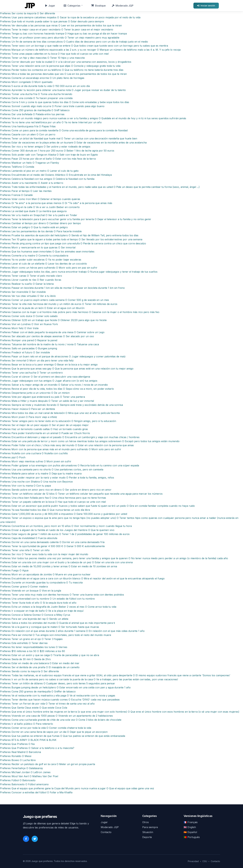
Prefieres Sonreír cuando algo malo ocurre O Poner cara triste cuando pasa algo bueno (52, 106)
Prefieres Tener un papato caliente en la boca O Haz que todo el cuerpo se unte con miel (53, 502)
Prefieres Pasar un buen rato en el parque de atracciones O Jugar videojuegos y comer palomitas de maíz (63, 356)
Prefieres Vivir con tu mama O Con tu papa (25, 486)
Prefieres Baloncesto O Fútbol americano (24, 784)
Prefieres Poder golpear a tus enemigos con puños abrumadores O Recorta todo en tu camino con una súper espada (70, 465)
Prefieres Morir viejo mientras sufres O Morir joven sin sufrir (36, 461)
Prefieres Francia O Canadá (16, 195)
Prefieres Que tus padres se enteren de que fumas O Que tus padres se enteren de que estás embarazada (63, 736)
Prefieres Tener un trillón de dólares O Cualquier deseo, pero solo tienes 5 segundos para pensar (57, 683)
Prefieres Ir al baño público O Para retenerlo (27, 724)
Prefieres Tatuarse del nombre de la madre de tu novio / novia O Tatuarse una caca (49, 344)
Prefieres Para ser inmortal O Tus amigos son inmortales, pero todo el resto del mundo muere (56, 635)
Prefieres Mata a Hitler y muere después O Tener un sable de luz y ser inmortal (47, 401)
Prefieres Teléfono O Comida (17, 167)
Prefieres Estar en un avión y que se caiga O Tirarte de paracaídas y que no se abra (50, 655)
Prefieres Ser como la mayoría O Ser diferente (28, 13)
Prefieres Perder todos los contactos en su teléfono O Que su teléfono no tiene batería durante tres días (62, 70)
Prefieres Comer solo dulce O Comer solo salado (29, 316)
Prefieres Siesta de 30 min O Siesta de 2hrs (25, 659)
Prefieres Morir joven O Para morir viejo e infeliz (29, 417)
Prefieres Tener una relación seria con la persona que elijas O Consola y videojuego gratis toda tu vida (60, 66)
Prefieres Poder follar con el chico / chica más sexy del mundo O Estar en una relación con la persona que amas (67, 445)
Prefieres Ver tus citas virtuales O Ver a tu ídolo (28, 296)
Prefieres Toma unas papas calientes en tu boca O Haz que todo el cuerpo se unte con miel (54, 54)
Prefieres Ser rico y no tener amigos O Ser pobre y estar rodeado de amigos (45, 147)
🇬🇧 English (190, 827)
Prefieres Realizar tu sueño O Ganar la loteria (27, 284)
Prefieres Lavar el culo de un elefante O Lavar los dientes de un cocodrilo (43, 264)
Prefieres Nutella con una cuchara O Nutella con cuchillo (34, 453)
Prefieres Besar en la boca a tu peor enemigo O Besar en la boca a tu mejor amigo (49, 365)
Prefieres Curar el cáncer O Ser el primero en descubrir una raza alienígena (45, 377)
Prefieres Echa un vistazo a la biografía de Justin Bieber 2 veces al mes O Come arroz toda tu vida (58, 607)
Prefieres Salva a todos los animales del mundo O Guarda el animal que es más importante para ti (57, 623)
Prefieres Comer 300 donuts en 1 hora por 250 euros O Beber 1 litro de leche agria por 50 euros (57, 151)
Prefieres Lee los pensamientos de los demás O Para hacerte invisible (41, 231)
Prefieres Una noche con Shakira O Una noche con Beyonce (36, 482)
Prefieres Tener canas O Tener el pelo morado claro (31, 276)
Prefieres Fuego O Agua (14, 570)
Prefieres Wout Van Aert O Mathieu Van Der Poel (29, 776)
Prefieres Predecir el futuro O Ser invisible (25, 352)
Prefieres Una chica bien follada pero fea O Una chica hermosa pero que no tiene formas (53, 498)
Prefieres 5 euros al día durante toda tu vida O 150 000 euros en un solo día (45, 86)
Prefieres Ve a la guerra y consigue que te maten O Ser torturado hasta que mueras (50, 627)
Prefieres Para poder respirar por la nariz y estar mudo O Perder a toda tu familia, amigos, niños (57, 478)
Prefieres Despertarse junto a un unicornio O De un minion (35, 393)
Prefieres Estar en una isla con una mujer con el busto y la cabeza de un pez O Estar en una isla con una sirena (66, 562)
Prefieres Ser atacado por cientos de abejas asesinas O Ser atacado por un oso (47, 336)
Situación (148, 832)
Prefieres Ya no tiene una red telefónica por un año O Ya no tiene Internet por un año (51, 122)
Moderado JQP (123, 6)
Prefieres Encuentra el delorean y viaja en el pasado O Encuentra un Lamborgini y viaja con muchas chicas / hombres (70, 437)
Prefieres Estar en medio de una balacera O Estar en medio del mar (40, 663)
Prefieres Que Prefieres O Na (17, 744)
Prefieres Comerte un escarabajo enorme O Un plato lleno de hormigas (42, 78)
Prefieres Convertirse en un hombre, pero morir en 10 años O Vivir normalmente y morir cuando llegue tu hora (66, 526)
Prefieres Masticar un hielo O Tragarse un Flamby (30, 163)
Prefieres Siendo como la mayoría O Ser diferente (29, 671)
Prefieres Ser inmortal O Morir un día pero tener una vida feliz (37, 360)
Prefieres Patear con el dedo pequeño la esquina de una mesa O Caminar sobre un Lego (52, 332)
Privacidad (193, 861)
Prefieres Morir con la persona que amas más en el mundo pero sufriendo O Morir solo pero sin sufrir (61, 449)
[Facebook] (26, 839)
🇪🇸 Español (190, 832)
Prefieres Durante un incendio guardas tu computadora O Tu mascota (41, 582)
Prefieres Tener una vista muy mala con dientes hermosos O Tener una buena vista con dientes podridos (62, 595)
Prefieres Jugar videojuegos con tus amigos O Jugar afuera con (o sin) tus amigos (49, 381)
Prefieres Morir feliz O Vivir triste (19, 328)
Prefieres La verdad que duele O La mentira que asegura (33, 211)
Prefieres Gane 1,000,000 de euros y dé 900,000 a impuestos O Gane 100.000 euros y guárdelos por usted (64, 514)
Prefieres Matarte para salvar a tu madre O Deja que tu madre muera (41, 474)
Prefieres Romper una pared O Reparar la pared (29, 340)
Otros (146, 822)
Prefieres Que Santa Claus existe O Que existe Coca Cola (34, 708)
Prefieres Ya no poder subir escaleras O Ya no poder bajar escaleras (41, 260)
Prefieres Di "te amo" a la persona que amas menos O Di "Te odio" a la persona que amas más (56, 203)
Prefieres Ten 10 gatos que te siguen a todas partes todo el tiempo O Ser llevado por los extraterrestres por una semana (71, 239)
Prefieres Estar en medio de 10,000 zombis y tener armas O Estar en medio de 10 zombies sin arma (59, 566)
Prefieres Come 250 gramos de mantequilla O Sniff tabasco (35, 110)
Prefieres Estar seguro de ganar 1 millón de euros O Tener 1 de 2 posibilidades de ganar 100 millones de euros (65, 534)
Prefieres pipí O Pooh (13, 457)
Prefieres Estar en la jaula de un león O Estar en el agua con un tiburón (42, 308)
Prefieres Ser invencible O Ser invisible (23, 292)
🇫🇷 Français (191, 822)
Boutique (98, 6)
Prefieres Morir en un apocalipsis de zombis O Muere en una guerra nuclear (45, 574)
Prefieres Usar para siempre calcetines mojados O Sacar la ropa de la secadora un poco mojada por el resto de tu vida (70, 17)
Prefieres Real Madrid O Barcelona (20, 752)
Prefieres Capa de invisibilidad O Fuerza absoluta (29, 538)
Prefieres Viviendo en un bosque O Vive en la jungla (31, 591)
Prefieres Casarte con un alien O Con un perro (28, 134)
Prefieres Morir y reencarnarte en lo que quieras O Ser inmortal (38, 247)
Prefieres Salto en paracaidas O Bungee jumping (29, 348)
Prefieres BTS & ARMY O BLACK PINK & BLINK (28, 740)
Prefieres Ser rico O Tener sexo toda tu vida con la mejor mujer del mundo (44, 554)
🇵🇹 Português (192, 837)
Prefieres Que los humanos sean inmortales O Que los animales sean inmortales (47, 252)
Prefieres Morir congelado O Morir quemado (26, 82)
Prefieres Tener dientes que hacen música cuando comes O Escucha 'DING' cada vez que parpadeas (60, 700)
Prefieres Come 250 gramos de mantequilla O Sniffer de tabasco (38, 691)
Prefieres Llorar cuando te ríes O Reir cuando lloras (31, 280)
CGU (205, 861)
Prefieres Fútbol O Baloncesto (18, 780)
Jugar (50, 6)
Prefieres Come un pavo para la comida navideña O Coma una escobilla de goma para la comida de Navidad (64, 130)
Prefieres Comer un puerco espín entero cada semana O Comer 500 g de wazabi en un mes (54, 300)
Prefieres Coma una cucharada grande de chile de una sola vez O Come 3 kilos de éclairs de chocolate (61, 720)
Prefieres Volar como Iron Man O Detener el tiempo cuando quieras (40, 199)
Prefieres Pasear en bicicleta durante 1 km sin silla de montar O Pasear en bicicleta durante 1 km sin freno (62, 288)
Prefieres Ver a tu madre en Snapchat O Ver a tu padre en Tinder (39, 215)
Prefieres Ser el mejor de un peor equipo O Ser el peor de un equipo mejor (44, 425)
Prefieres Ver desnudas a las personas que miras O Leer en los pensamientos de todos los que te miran (61, 25)
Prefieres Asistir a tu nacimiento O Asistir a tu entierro (32, 183)
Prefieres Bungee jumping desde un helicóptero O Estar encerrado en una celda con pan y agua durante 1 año (65, 687)
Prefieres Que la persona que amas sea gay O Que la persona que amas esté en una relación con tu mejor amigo (67, 369)
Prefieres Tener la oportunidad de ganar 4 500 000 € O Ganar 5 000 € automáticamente (52, 546)
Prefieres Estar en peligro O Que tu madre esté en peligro (34, 227)
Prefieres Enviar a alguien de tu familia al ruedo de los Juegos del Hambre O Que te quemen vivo (57, 530)
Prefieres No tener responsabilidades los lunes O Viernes (34, 647)
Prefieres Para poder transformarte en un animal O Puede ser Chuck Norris (45, 433)
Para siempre (150, 827)
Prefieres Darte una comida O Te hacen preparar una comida (36, 98)
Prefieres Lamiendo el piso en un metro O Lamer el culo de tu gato (39, 171)
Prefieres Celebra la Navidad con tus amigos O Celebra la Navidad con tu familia (47, 179)
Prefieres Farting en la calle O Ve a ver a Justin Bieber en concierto (40, 207)
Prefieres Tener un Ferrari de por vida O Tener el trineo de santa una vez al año (47, 704)
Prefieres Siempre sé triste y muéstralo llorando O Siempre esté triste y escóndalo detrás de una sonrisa (61, 405)
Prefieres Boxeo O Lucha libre (18, 760)
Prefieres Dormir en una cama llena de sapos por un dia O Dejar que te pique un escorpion (54, 732)
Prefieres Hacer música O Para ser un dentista (27, 409)
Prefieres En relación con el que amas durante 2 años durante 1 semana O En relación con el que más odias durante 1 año (72, 631)
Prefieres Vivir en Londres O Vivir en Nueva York (29, 324)
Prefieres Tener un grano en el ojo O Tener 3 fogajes (31, 639)
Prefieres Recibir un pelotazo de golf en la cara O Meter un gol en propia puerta (47, 764)
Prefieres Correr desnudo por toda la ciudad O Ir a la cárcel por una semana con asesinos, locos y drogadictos (66, 62)
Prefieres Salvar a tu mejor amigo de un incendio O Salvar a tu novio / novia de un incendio (54, 385)
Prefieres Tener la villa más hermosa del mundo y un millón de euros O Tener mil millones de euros (59, 304)
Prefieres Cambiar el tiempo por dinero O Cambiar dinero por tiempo (40, 223)
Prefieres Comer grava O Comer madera (24, 587)
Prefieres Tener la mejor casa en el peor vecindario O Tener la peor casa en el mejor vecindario (57, 29)
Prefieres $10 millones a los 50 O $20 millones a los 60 (32, 651)
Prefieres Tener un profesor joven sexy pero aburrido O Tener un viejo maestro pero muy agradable (60, 38)
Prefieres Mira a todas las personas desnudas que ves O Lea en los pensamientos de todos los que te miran (63, 74)
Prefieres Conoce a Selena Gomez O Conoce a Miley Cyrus (35, 615)
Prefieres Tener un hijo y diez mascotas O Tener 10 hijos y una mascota (42, 58)
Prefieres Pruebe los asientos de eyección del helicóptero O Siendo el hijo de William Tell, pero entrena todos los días (69, 235)
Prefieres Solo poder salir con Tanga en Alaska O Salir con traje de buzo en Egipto (49, 155)
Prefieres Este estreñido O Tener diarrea (24, 643)
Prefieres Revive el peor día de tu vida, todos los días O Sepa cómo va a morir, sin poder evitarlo (57, 389)
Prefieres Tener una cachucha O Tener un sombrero (31, 373)
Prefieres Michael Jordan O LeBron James (25, 772)
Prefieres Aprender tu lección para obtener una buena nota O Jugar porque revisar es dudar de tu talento (63, 90)
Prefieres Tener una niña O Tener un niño (25, 550)
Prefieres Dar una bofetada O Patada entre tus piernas (32, 114)
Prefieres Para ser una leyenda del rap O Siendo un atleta (34, 619)
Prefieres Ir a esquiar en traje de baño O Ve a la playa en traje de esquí (42, 611)
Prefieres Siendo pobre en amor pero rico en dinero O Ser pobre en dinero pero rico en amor (56, 490)
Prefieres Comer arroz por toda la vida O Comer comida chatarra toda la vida (46, 728)
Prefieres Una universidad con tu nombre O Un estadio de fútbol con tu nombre (47, 599)
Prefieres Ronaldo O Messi (16, 756)
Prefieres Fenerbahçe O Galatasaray (21, 768)
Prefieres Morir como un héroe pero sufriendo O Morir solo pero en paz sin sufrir (49, 268)
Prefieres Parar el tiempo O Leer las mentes (26, 191)
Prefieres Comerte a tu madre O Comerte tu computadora (34, 256)
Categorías (72, 6)
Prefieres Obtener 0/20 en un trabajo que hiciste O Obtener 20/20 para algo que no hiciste (53, 320)
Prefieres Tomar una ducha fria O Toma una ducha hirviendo (36, 94)
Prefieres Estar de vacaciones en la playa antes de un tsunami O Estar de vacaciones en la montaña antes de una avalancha (73, 143)
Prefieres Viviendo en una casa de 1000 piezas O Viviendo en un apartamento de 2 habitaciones (56, 716)
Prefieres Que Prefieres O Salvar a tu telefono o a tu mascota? (37, 748)
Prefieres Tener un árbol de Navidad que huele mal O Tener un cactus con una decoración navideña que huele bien (69, 138)
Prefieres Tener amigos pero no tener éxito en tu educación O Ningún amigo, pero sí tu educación (58, 421)
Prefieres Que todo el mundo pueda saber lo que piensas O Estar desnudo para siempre (52, 21)
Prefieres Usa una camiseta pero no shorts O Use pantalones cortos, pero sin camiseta (52, 469)
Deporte (147, 837)
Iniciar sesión (206, 6)
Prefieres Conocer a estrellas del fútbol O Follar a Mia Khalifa (36, 792)
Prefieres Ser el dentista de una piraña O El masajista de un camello (40, 667)
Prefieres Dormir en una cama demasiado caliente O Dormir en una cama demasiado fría (52, 542)
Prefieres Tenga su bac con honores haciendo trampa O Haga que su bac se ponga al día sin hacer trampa (63, 34)
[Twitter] (35, 839)
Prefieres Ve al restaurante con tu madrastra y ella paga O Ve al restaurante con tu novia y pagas (58, 696)
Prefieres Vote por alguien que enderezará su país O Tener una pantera (42, 397)
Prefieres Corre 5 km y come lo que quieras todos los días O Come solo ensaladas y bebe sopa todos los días (65, 102)
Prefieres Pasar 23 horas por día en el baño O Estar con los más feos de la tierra (48, 159)
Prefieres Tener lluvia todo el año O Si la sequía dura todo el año (38, 603)
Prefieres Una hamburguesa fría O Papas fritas (28, 126)
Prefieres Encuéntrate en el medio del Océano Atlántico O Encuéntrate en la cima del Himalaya (56, 175)
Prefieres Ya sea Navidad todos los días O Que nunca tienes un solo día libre (45, 510)
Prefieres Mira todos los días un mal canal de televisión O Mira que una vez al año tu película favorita (60, 413)
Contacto (106, 832)
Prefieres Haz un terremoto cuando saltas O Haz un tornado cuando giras (44, 429)
